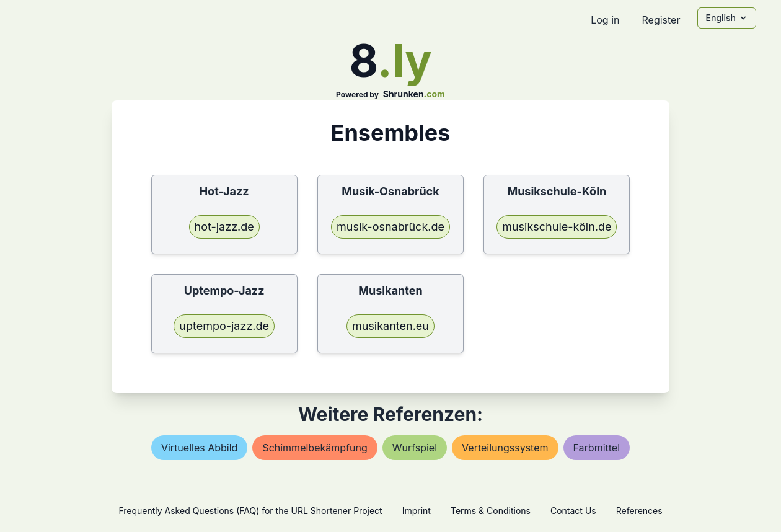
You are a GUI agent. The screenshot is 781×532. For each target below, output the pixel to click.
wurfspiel (415, 448)
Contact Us (573, 511)
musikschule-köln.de (557, 227)
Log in (605, 20)
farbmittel (597, 448)
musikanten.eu (390, 326)
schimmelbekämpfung (315, 448)
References (639, 511)
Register (661, 20)
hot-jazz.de (224, 227)
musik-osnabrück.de (390, 227)
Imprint (417, 511)
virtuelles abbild (199, 448)
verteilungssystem (505, 448)
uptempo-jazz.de (224, 326)
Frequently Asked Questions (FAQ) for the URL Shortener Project (250, 511)
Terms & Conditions (491, 511)
